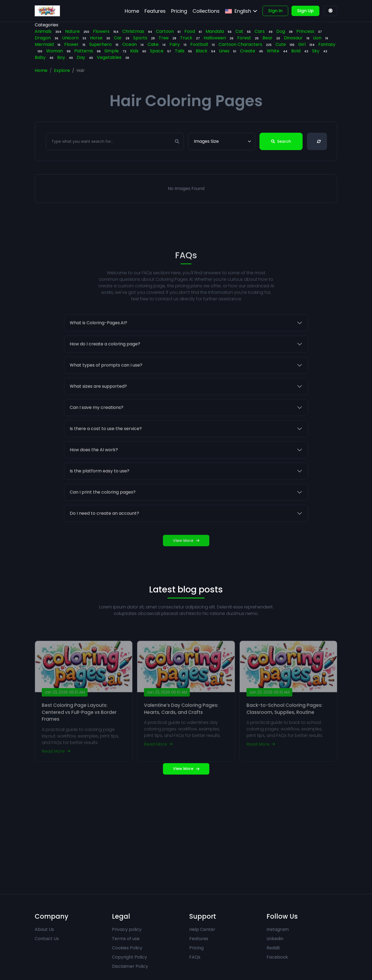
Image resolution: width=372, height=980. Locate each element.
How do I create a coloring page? (105, 361)
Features (199, 939)
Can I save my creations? (97, 424)
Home (41, 70)
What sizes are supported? (98, 403)
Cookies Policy (127, 948)
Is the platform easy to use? (100, 488)
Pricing (196, 948)
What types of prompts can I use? (106, 382)
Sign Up (305, 11)
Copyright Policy (129, 957)
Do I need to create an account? (104, 530)
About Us (44, 929)
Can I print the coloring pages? (103, 509)
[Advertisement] (186, 834)
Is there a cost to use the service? (106, 445)
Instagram (278, 929)
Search (281, 141)
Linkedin (275, 939)
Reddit (273, 948)
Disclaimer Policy (130, 966)
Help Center (202, 929)
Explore (62, 70)
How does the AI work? (94, 466)
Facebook (277, 957)
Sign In (275, 11)
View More (186, 557)
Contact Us (47, 939)
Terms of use (126, 939)
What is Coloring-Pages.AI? (98, 339)
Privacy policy (127, 929)
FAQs (195, 957)
